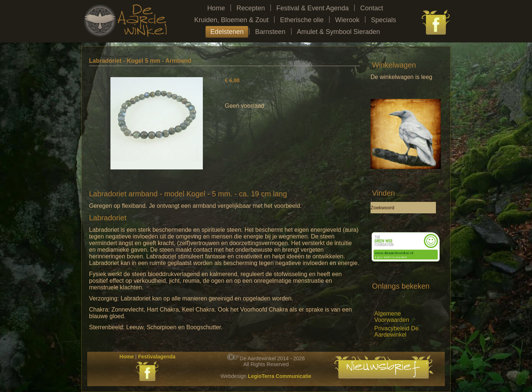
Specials (383, 20)
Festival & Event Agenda (313, 8)
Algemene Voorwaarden (392, 317)
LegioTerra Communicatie (280, 376)
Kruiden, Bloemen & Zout (231, 20)
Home (216, 8)
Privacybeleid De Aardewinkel (396, 331)
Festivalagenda (157, 357)
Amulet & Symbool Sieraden (339, 32)
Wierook (347, 20)
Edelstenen (227, 32)
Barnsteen (270, 32)
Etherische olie (302, 20)
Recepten (251, 8)
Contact (372, 8)
